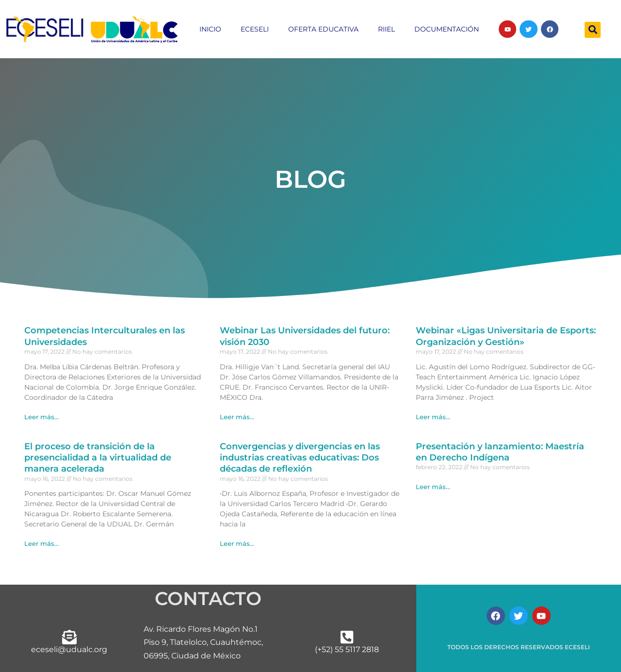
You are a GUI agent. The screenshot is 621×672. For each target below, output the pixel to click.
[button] (593, 30)
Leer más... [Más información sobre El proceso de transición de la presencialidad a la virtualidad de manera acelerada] (41, 543)
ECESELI (255, 29)
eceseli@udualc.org (69, 649)
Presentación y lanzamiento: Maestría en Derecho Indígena (500, 452)
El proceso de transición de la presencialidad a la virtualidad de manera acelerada (98, 458)
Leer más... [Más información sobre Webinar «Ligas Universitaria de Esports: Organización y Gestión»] (433, 417)
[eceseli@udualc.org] (69, 637)
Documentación (447, 29)
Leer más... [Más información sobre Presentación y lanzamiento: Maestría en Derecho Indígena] (433, 487)
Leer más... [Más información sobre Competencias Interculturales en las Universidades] (41, 417)
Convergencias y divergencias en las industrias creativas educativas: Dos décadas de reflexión (300, 458)
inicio (210, 29)
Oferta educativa (323, 29)
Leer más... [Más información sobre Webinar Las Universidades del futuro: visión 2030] (237, 417)
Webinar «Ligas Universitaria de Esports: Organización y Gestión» (506, 336)
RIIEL (386, 29)
